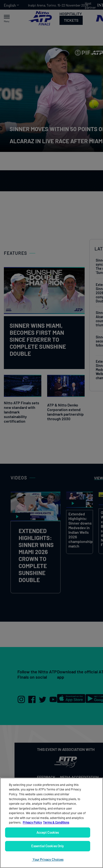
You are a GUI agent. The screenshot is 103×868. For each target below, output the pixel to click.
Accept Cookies (48, 832)
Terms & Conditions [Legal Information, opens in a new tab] (56, 822)
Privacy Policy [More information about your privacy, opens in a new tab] (32, 822)
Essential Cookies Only (48, 846)
